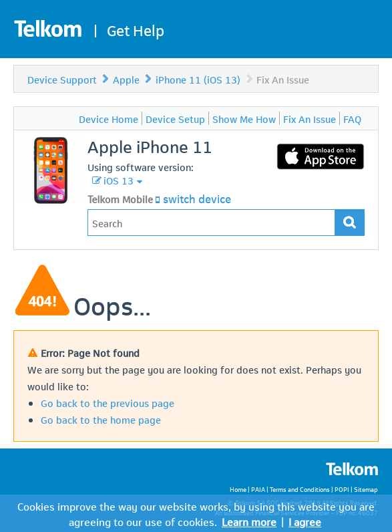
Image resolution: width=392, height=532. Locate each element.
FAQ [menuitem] (352, 118)
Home (238, 489)
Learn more (249, 521)
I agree (305, 521)
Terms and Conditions (300, 489)
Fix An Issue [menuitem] (310, 118)
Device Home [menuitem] (109, 118)
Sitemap (366, 489)
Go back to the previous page (108, 402)
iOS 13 (119, 180)
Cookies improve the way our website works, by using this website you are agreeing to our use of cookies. (196, 513)
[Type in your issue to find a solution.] (211, 223)
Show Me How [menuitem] (244, 118)
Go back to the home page (101, 419)
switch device (197, 198)
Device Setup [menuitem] (175, 118)
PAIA (258, 489)
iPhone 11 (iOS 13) (198, 79)
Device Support (62, 79)
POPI (342, 489)
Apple (126, 79)
